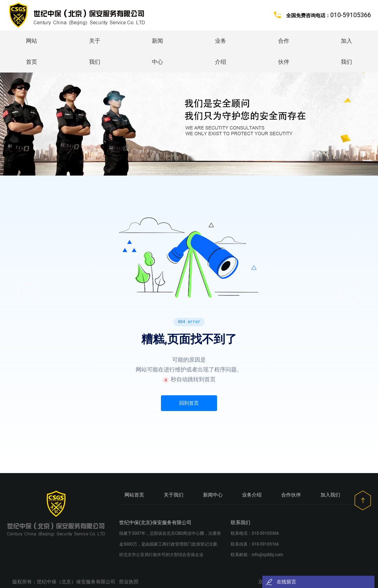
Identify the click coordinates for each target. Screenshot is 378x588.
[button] (350, 294)
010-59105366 (265, 533)
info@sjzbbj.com (268, 555)
